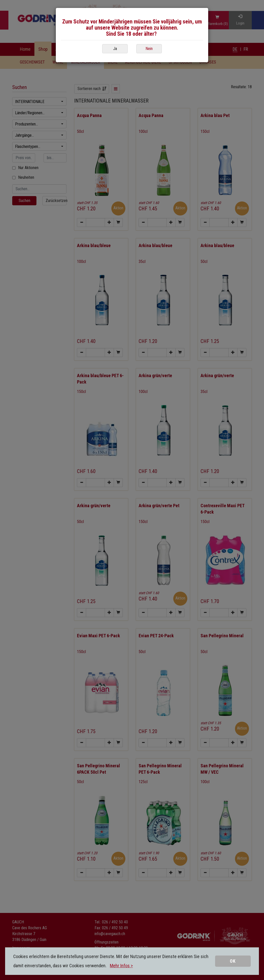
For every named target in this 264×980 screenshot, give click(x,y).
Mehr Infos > (121, 966)
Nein (149, 49)
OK (233, 961)
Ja (115, 49)
